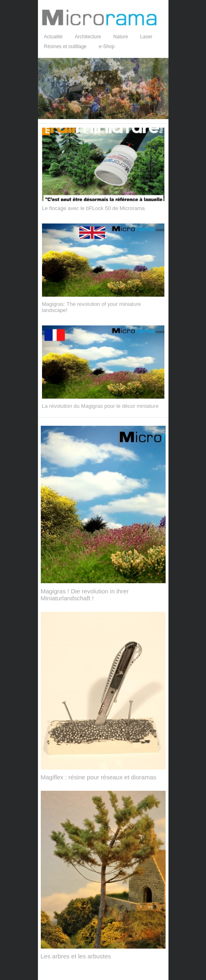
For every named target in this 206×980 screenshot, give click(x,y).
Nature (121, 37)
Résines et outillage (65, 46)
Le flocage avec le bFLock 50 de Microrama (93, 208)
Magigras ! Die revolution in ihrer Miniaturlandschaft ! (85, 595)
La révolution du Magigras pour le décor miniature (100, 406)
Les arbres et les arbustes (76, 956)
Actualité (53, 37)
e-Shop (107, 46)
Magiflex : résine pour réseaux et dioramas (99, 777)
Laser (146, 37)
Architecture (88, 37)
